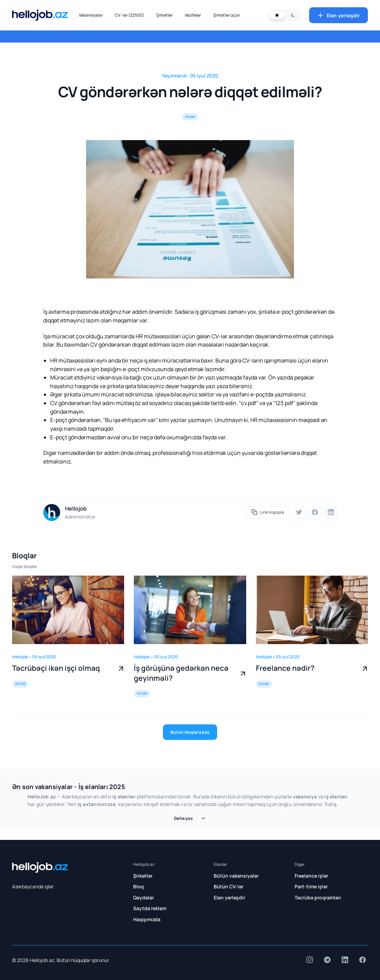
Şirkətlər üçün (227, 15)
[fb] (315, 512)
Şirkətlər (164, 15)
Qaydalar (143, 897)
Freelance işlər (311, 876)
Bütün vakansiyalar (236, 876)
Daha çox (190, 818)
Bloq (138, 886)
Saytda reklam (150, 908)
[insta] (309, 960)
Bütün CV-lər (229, 886)
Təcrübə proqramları (318, 897)
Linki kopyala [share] (268, 512)
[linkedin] (331, 512)
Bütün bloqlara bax (190, 732)
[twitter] (299, 512)
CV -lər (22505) (129, 15)
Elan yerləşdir (338, 15)
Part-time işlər (311, 886)
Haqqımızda (147, 919)
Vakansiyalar (91, 15)
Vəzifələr (193, 15)
